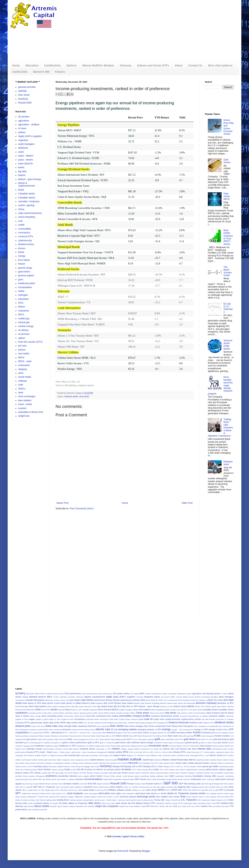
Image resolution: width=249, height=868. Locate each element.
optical (22, 338)
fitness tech (147, 736)
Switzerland (31, 797)
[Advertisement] (134, 32)
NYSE (73, 770)
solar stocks (152, 790)
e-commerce (65, 729)
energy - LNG (177, 730)
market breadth (111, 760)
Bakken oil (203, 700)
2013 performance (73, 694)
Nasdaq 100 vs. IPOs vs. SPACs (176, 767)
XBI (167, 806)
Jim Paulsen (29, 755)
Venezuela (187, 803)
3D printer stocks (121, 694)
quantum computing (225, 776)
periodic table (107, 773)
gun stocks (223, 742)
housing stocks (218, 746)
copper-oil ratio (67, 719)
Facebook (206, 733)
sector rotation (116, 787)
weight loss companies (107, 806)
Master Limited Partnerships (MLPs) (179, 760)
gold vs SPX (93, 742)
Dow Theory (172, 726)
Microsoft (133, 763)
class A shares (213, 713)
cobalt (21, 225)
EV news (167, 733)
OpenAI (183, 770)
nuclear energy (26, 326)
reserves (187, 779)
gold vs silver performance (75, 742)
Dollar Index (52, 726)
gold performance (221, 739)
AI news (22, 128)
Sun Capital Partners (215, 793)
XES (171, 806)
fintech (22, 264)
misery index (181, 763)
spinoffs (205, 790)
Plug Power (174, 773)
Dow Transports (186, 726)
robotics (76, 784)
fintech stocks (122, 736)
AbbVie (148, 694)
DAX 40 (87, 723)
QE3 (167, 776)
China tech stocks (157, 713)
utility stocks (94, 803)
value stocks (121, 803)
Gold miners (227, 161)
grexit (183, 743)
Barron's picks (89, 703)
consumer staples (217, 716)
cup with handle (208, 719)
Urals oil (31, 803)
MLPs (21, 315)
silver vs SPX (39, 790)
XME (184, 806)
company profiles (141, 716)
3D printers (24, 117)
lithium (22, 307)
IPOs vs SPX (148, 752)
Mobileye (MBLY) (217, 763)
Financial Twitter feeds (91, 736)
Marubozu (158, 760)
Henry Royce (111, 746)
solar (21, 385)
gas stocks (32, 739)
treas (139, 800)
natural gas (24, 322)
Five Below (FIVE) (160, 736)
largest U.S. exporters (136, 755)
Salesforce (79, 787)
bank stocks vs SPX (32, 703)
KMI (101, 755)
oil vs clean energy (140, 770)
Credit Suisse (124, 719)
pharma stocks (134, 773)
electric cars (103, 729)
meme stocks (30, 763)
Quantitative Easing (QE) (204, 776)
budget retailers (132, 710)
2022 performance (105, 694)
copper (32, 719)
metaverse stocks (91, 763)
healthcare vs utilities (85, 746)
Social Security (101, 790)
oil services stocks (112, 769)
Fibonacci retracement (60, 736)
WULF (156, 806)
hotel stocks (206, 746)
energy (22, 256)
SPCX (168, 790)
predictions (51, 776)
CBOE (106, 713)
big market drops (105, 706)
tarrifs (100, 797)
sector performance (101, 787)
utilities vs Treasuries (78, 803)
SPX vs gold (214, 790)
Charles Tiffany (129, 713)
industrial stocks (87, 749)
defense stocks (101, 723)
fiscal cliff (133, 736)
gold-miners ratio (123, 742)
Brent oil (102, 710)
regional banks (128, 779)
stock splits (116, 793)
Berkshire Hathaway (206, 703)
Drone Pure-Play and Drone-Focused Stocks (229, 127)
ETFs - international (53, 733)
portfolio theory (22, 776)
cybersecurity (25, 240)
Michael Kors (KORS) (119, 763)
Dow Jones (24, 95)
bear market (128, 703)
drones (22, 248)
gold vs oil (58, 743)
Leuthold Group (183, 755)
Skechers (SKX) (67, 790)
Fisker (140, 736)
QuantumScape (22, 779)
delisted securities (115, 723)
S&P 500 (171, 783)
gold (157, 739)
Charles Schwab (116, 713)
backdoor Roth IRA (191, 700)
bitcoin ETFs (200, 706)
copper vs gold (42, 719)
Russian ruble (140, 784)
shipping (23, 369)
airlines (22, 132)
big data (22, 171)
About (179, 65)
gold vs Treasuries (107, 743)
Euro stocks (144, 733)
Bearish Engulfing (152, 703)
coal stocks (68, 716)
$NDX (37, 694)
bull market (144, 710)
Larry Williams (151, 755)
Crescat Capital (137, 719)
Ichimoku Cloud (61, 749)
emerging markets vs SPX (149, 729)
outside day (46, 773)
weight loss (24, 416)
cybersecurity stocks (39, 723)
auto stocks (87, 700)
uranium (22, 408)
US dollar (63, 803)
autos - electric (26, 160)
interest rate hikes (188, 749)
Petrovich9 (123, 851)
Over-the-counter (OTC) (30, 342)
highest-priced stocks (140, 746)
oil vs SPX (164, 770)
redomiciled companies (112, 779)
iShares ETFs (180, 752)
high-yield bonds (123, 746)
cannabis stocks (35, 713)
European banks (156, 733)
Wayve (72, 806)
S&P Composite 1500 (65, 787)
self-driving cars (146, 787)
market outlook (129, 759)
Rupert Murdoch (103, 784)
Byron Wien (197, 710)
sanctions (88, 787)
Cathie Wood (98, 713)
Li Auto (206, 755)
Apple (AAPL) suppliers (30, 136)
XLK (180, 806)
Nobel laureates (31, 770)
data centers (72, 723)
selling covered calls (169, 787)
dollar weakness (80, 726)
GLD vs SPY (94, 739)
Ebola (21, 252)
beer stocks (178, 703)
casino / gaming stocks (83, 713)
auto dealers (75, 700)
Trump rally (159, 800)
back (181, 700)
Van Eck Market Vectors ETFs (142, 803)
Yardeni (204, 806)
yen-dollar (217, 806)
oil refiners (23, 330)
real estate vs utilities (66, 779)
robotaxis (67, 784)
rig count (26, 784)
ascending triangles (210, 697)
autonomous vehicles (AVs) (133, 700)
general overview (27, 87)
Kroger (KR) (108, 755)
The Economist (223, 797)
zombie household (39, 810)
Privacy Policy (109, 776)
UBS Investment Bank (206, 800)
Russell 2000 (25, 103)
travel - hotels (25, 404)
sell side (156, 787)
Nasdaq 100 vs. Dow (153, 766)
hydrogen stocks (34, 749)
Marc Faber (57, 760)
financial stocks (75, 736)
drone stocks (54, 730)
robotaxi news (57, 784)
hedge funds (100, 746)
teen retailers (25, 400)
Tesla (183, 797)
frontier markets (222, 736)
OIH (78, 769)
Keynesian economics (89, 755)
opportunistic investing (196, 770)
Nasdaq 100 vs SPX (133, 766)
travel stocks (131, 800)
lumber (34, 760)
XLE (175, 806)
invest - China (59, 752)
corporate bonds (92, 719)
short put (220, 787)
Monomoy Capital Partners (59, 767)
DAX (81, 723)
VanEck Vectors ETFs (174, 803)
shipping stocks (198, 787)
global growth (121, 739)
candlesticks (22, 713)
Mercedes (40, 763)
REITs (21, 358)
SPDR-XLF (196, 790)
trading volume (76, 800)
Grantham (158, 743)
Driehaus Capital (36, 730)
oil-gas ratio (174, 770)
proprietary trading (148, 776)
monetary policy (41, 766)
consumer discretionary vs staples (194, 716)
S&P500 (22, 91)
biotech (22, 175)
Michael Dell (104, 763)
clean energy (35, 716)
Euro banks (24, 260)
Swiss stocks (21, 797)
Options (72, 65)
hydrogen (23, 295)
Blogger (146, 851)
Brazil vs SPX (77, 710)
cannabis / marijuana (29, 201)
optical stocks (212, 769)
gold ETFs (179, 739)
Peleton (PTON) (79, 773)
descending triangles (144, 723)
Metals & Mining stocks (74, 763)
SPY (18, 793)
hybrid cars (229, 746)
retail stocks (220, 779)
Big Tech (118, 706)
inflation (116, 749)
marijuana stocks (82, 760)
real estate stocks (50, 779)
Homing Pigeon (176, 746)
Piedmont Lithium (148, 773)
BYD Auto (188, 710)
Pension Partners (94, 773)
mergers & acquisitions (54, 763)
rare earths (24, 354)
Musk (97, 767)
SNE (80, 790)
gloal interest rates (107, 739)
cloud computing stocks (52, 716)
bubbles (122, 710)
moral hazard (76, 767)
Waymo (66, 806)
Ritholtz (42, 784)
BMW (38, 710)
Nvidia (67, 769)
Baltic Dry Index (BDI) (218, 700)
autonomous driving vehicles (107, 700)
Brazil (21, 190)
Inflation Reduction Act (143, 749)
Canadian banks (27, 194)
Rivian (48, 784)
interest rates (204, 749)
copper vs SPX (54, 719)
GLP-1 (130, 739)
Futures (60, 72)
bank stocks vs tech (51, 703)
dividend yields (71, 396)
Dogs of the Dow (38, 726)
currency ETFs (26, 236)
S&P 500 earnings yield (189, 784)
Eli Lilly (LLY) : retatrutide (228, 308)
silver (21, 373)
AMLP (50, 697)
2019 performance (90, 694)
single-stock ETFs (52, 790)
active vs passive (169, 694)
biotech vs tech (167, 706)
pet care (22, 346)
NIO (22, 770)
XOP (189, 806)
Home (16, 65)
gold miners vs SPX (205, 739)
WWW (162, 806)
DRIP (46, 730)
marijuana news (68, 760)
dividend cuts (196, 723)
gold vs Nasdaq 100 (45, 743)
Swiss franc (229, 793)
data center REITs (58, 723)
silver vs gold (27, 790)
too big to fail (34, 800)
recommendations (93, 779)
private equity (133, 776)
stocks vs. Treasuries (178, 793)
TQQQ (42, 800)
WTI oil (150, 806)
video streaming (199, 803)
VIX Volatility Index (225, 803)
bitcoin (191, 706)
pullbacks (160, 776)
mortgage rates (88, 767)
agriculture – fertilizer (29, 125)
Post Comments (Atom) (81, 509)
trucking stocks (147, 800)
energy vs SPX (201, 729)
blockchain (31, 710)
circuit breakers (199, 713)
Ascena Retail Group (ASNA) (188, 697)
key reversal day (72, 755)
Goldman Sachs (139, 742)
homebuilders (25, 287)
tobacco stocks (21, 800)
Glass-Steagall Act (81, 739)
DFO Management (160, 723)
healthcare (39, 746)
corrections (104, 719)
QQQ (172, 776)
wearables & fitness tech (31, 412)
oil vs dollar (154, 769)
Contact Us (195, 65)
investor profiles (115, 752)
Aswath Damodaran (35, 700)
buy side (180, 710)
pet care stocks (120, 773)
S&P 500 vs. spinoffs (24, 787)
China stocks (143, 713)
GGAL (70, 739)
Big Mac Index (91, 706)
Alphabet (33, 697)
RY (162, 784)
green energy (175, 743)
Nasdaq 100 (118, 766)
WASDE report (56, 806)
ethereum (111, 733)
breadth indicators (90, 710)
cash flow (69, 713)
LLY (225, 755)
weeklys (91, 806)
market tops (148, 760)
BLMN (18, 710)
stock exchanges (27, 396)
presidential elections (68, 776)
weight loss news (126, 806)
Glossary (126, 65)
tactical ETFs (54, 797)
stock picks (84, 396)
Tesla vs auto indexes (207, 797)
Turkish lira (176, 800)
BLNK (23, 710)
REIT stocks (140, 779)
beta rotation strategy (57, 706)
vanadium (160, 803)
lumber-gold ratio (45, 760)
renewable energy (164, 779)
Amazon (42, 697)
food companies (208, 736)
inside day (158, 749)
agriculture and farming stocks (206, 694)
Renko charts (177, 779)
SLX (76, 790)
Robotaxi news (228, 463)
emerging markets (128, 729)
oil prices (88, 769)
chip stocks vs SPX (185, 713)
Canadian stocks (27, 198)
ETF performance (37, 733)
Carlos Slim (47, 713)
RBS (40, 779)
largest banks (120, 755)
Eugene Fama (122, 733)
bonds (54, 710)
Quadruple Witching (183, 776)
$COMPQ (20, 694)
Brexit (109, 710)
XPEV (198, 806)
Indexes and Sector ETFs (153, 65)
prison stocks (96, 776)
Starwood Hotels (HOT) (41, 793)
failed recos (216, 733)
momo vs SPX (27, 767)
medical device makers (219, 760)
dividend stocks (26, 244)
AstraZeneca (20, 700)
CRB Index (114, 719)
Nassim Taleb (196, 767)
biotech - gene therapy (30, 179)
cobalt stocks (79, 716)
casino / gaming (26, 205)
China (21, 209)
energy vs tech (215, 729)
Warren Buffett (42, 806)
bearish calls (139, 703)
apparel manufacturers (95, 697)
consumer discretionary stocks (165, 716)
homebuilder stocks (159, 746)
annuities (71, 697)
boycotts (61, 710)
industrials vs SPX (103, 749)
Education (32, 65)
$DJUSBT (30, 694)
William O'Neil (140, 806)
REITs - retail (25, 361)
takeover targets (67, 797)
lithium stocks (216, 755)
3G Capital (134, 694)
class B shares (227, 713)
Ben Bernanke (189, 703)
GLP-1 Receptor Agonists (144, 739)
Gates (40, 739)
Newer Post (62, 503)
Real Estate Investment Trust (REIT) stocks (228, 237)
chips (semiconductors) (30, 213)
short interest (210, 787)
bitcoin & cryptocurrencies (27, 184)
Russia (130, 784)
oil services (24, 334)
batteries (100, 703)
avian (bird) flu (25, 164)
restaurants (24, 365)
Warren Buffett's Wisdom (98, 65)
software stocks (124, 790)
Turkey (168, 800)
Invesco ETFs (33, 752)
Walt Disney (29, 806)
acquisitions (157, 694)
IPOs (21, 303)
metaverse (24, 311)
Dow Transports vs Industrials (206, 726)
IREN (171, 752)
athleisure (23, 148)
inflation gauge (127, 749)
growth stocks (192, 742)
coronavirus (24, 233)
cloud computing (27, 217)
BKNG (208, 706)
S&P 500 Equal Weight (210, 784)
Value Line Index (108, 803)
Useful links (20, 72)
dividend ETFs (208, 723)
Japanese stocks (223, 752)
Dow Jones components (155, 726)
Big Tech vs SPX (130, 706)
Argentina (23, 140)
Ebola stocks (90, 730)
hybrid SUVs (21, 749)
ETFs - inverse (79, 733)
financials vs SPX (108, 736)
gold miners (24, 272)
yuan (30, 810)
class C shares (22, 716)
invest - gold (70, 752)
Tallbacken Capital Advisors (86, 797)
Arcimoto (140, 697)
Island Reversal (193, 752)
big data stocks (78, 706)
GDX (45, 739)
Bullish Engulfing (157, 710)
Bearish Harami (167, 703)
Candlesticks (52, 65)
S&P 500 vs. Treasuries (44, 787)
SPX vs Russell (226, 790)
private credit (122, 776)
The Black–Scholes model (228, 271)
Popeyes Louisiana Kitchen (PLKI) (202, 773)
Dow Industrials (103, 726)
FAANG (197, 733)
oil (82, 769)
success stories (198, 793)
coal (20, 221)
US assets (54, 803)
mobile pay (24, 319)
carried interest (58, 713)
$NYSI (43, 694)
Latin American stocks (167, 755)
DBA (92, 723)
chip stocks (171, 713)
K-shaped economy (56, 755)
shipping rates (184, 787)
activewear (182, 694)
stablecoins (26, 793)
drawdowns (24, 730)
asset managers (26, 144)
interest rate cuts (171, 749)
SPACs (22, 389)
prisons (22, 350)
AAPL (142, 694)
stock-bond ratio (143, 793)
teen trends (174, 797)
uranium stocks (42, 803)
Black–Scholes (228, 706)
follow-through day (186, 736)
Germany (63, 739)
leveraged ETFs (197, 755)
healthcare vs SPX (68, 746)
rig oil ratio (34, 784)
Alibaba (25, 697)
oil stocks (126, 769)
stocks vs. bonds (159, 793)
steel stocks (56, 793)
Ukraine (219, 800)
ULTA (225, 800)
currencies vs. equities (224, 719)
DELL (125, 723)
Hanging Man (28, 746)
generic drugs (25, 268)
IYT (201, 752)
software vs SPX (139, 790)
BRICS (115, 710)
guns (21, 280)
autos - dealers (26, 156)
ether (104, 733)
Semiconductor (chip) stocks (228, 345)
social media (25, 377)
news (17, 770)
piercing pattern (163, 773)
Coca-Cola (90, 716)
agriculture (24, 121)
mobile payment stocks (199, 763)
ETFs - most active (94, 733)
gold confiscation (168, 739)
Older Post (187, 503)
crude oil (148, 719)
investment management (97, 752)
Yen (210, 806)
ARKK (173, 697)
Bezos (68, 706)
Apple (109, 697)
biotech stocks (180, 706)
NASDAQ (23, 99)
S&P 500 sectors (227, 784)
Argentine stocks (152, 697)
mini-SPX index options (160, 763)
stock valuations (128, 793)
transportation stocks (91, 800)
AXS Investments (171, 700)
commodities (25, 229)
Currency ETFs (22, 723)
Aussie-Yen (64, 700)
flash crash (173, 736)
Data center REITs (227, 196)
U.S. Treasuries (189, 800)
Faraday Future (227, 733)
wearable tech (81, 806)
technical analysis (128, 797)
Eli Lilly (114, 729)
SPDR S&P (177, 790)
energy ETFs (188, 730)
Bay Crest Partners (113, 703)
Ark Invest (165, 697)
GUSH (231, 743)
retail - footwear (208, 779)
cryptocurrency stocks (191, 719)
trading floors (63, 800)
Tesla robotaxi (192, 797)
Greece (166, 743)
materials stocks (203, 760)
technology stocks (146, 797)
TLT (232, 797)
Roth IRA (92, 784)
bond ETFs (46, 710)
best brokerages (22, 706)
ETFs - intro (68, 733)
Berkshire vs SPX (226, 703)
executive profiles (184, 733)
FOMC (197, 736)
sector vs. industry (131, 787)
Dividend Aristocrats (179, 723)
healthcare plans (27, 283)
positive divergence (37, 776)
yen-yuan (225, 806)
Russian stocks (153, 784)
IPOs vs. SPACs (161, 752)
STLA (64, 793)
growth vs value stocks (208, 743)
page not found (66, 773)
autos (21, 152)
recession (79, 779)
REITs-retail (152, 779)
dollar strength (65, 726)
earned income (78, 730)
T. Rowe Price (43, 797)
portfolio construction (225, 773)
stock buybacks (75, 793)
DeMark (131, 723)
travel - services (119, 800)
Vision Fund (211, 803)
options (222, 769)
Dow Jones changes (134, 726)
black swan (216, 706)
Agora (189, 694)
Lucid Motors (26, 760)
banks (21, 167)
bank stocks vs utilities (71, 703)
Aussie (56, 700)
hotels (21, 291)
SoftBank (112, 790)
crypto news (159, 719)
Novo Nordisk (44, 769)
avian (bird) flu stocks (155, 700)
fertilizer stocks (44, 736)
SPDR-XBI (187, 790)
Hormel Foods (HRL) (191, 746)
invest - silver (81, 752)
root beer (84, 784)
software (23, 381)
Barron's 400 (41, 72)
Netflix (215, 766)
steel (21, 393)
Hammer (19, 746)
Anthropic (80, 697)
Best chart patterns (220, 65)
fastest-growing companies (26, 736)
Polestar (183, 773)
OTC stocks (35, 773)
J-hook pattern (209, 752)
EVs (174, 733)
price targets (84, 776)
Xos (193, 806)
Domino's (92, 726)
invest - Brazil (46, 752)
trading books (51, 800)
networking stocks (226, 767)
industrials (23, 299)
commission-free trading (107, 716)
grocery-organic (26, 275)
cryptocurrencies (173, 719)
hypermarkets (48, 749)
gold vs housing (30, 743)
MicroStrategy (144, 763)
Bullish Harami (170, 710)
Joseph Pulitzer (41, 755)
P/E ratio (55, 773)
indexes (76, 749)
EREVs (226, 730)
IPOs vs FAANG (136, 752)
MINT (172, 763)
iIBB (70, 749)
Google (150, 742)
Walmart (19, 806)
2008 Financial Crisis (55, 694)
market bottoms (97, 760)
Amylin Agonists (60, 697)
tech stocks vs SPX (111, 797)
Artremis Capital (120, 836)
